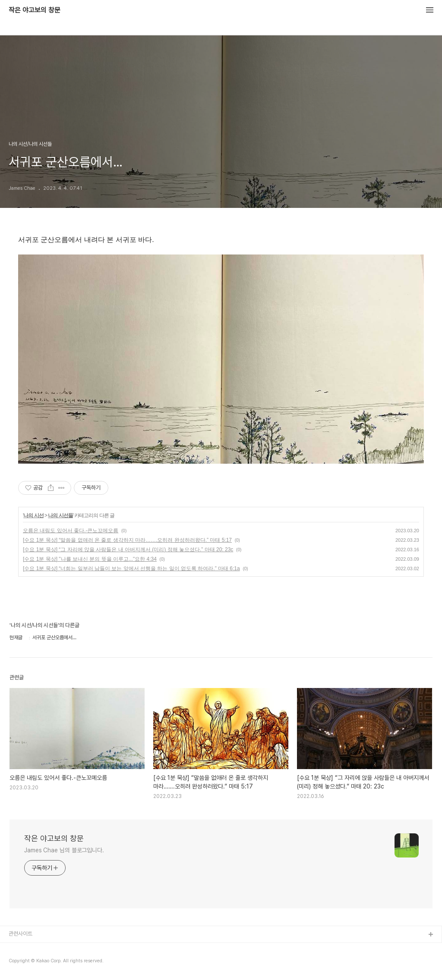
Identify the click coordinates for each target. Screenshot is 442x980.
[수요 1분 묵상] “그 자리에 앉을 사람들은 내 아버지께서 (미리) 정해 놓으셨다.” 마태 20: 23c (128, 550)
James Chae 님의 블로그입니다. (64, 850)
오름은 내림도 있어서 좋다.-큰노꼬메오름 (71, 531)
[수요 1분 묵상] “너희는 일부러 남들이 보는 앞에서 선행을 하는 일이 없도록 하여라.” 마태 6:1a (131, 569)
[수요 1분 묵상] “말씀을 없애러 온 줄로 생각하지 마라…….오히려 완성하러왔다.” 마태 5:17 (127, 540)
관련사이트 (21, 934)
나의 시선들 (60, 515)
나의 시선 (33, 515)
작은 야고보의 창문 (35, 10)
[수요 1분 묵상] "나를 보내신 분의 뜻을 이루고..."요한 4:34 (90, 559)
